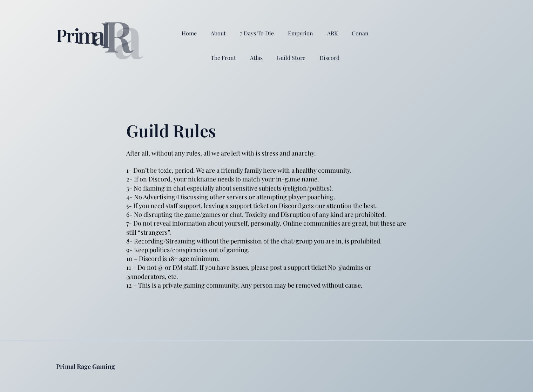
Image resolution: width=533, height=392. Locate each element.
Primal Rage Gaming (86, 366)
